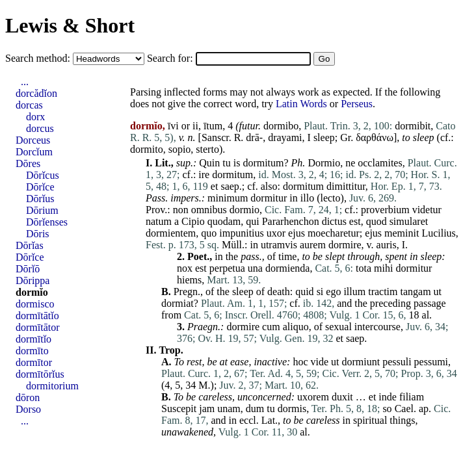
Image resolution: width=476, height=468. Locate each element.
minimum (228, 198)
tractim (383, 292)
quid (304, 292)
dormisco (35, 304)
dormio (245, 210)
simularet (409, 221)
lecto (330, 198)
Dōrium (42, 210)
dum (255, 409)
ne (350, 163)
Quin (209, 163)
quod (377, 221)
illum (354, 292)
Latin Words (301, 104)
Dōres (28, 163)
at (224, 362)
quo (209, 233)
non (181, 210)
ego (333, 292)
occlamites (380, 163)
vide (319, 362)
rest (194, 362)
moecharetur (334, 233)
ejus (297, 233)
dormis (292, 409)
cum (271, 327)
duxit (342, 397)
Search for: (171, 58)
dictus (334, 221)
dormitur (269, 198)
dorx (35, 117)
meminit (402, 233)
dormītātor (38, 327)
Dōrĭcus (43, 175)
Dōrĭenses (47, 222)
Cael (404, 409)
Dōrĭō (28, 269)
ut (438, 292)
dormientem (171, 233)
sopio (180, 149)
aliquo (296, 327)
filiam (412, 397)
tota (364, 268)
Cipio (193, 221)
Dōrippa (33, 280)
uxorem (313, 397)
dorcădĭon (36, 93)
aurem (313, 245)
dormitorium (52, 386)
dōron (28, 397)
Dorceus (33, 140)
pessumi (431, 362)
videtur (427, 210)
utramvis (279, 245)
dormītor (34, 362)
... (25, 82)
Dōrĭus (40, 199)
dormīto (32, 351)
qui (252, 221)
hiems (189, 280)
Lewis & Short (70, 25)
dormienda (287, 268)
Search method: (39, 58)
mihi (383, 268)
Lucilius (438, 233)
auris (387, 245)
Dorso (28, 409)
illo (307, 198)
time (287, 256)
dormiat (178, 303)
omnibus (209, 210)
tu (226, 163)
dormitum (263, 163)
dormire (345, 245)
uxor (276, 233)
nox (185, 268)
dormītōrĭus (40, 374)
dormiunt (361, 362)
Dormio (324, 163)
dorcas (29, 105)
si (320, 292)
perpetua (227, 268)
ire (204, 175)
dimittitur (346, 186)
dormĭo (32, 292)
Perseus (357, 104)
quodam (224, 221)
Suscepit (179, 409)
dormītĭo (33, 339)
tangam (416, 292)
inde (388, 397)
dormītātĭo (37, 316)
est (355, 221)
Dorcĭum (34, 152)
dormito (147, 149)
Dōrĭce (40, 187)
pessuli (397, 362)
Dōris (38, 234)
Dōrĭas (30, 245)
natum (159, 221)
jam (207, 409)
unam (229, 409)
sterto (207, 149)
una (255, 268)
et (215, 186)
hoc (300, 362)
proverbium (385, 210)
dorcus (40, 128)
